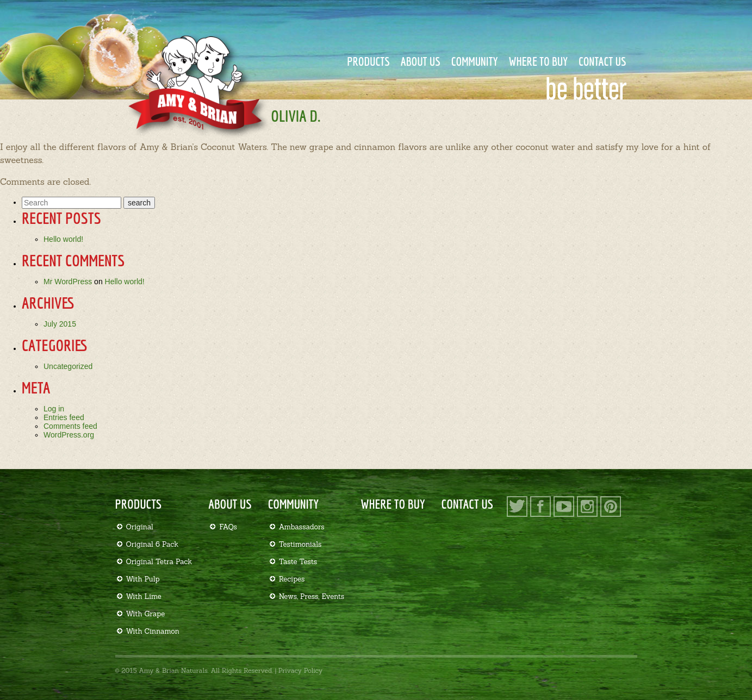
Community (475, 61)
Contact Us (602, 61)
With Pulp (143, 579)
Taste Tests (298, 562)
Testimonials (300, 544)
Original (140, 527)
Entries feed (64, 417)
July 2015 (60, 324)
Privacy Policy (300, 670)
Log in (54, 409)
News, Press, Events (312, 596)
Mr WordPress (68, 282)
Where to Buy (538, 61)
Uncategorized (68, 366)
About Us (421, 61)
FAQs (228, 527)
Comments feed (70, 426)
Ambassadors (302, 527)
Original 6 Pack (153, 544)
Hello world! (63, 239)
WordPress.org (69, 435)
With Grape (146, 614)
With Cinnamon (153, 631)
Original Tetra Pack (159, 562)
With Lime (144, 596)
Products (368, 61)
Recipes (292, 579)
